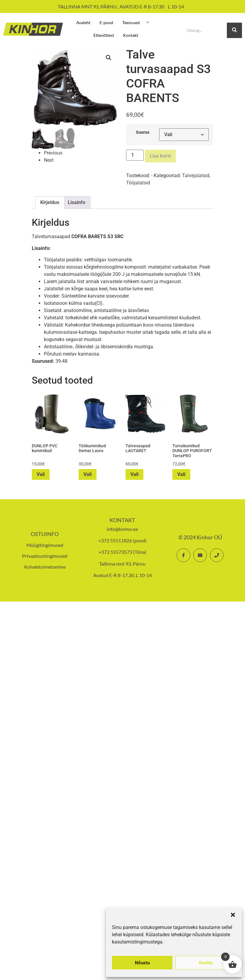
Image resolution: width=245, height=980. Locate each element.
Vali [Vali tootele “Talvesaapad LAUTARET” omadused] (134, 474)
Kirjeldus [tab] (50, 202)
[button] (233, 915)
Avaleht (83, 22)
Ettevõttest (104, 35)
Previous (53, 153)
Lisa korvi (160, 156)
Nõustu (142, 963)
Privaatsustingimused (45, 556)
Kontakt (131, 35)
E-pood (106, 22)
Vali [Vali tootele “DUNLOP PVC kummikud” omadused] (41, 474)
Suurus (143, 132)
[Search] (205, 30)
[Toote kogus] (135, 155)
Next (49, 160)
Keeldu (206, 963)
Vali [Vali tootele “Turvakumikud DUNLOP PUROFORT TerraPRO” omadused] (181, 474)
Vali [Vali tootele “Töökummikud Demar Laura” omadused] (88, 474)
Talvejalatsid (196, 176)
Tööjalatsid (138, 183)
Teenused (138, 22)
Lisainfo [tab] (77, 202)
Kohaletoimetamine (45, 567)
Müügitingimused (45, 545)
